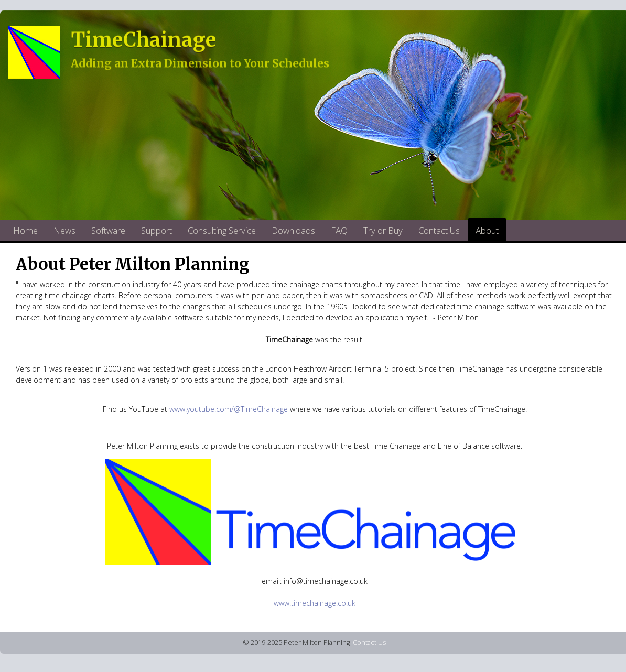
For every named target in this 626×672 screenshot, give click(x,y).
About (487, 230)
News (64, 230)
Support (156, 230)
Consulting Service (222, 230)
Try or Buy (383, 230)
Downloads (293, 230)
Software (108, 230)
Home (25, 230)
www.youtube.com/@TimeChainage (229, 409)
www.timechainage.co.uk (315, 603)
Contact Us (439, 230)
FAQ (339, 230)
